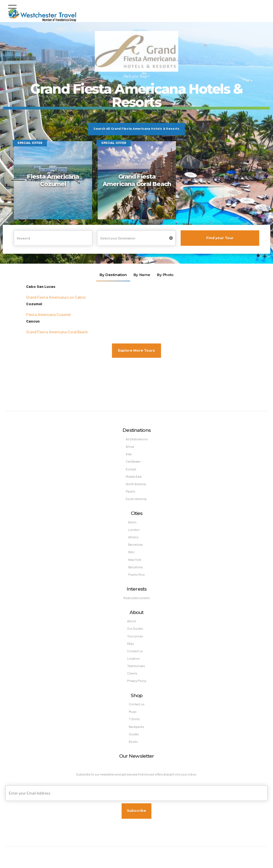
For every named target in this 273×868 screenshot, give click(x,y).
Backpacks (136, 728)
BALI (131, 553)
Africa (130, 447)
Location (133, 659)
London (134, 530)
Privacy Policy (137, 682)
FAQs (130, 644)
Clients (132, 674)
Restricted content (137, 598)
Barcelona (135, 545)
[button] (26, 180)
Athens (133, 538)
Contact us (135, 652)
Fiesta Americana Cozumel (48, 314)
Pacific (131, 492)
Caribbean (133, 462)
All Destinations (137, 439)
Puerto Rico (136, 575)
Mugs (133, 713)
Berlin (132, 523)
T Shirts (134, 720)
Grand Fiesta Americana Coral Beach (57, 332)
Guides (134, 735)
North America (136, 484)
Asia (129, 454)
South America (136, 499)
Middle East (134, 477)
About (132, 622)
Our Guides (135, 629)
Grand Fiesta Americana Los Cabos (56, 297)
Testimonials (136, 667)
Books (133, 743)
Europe (131, 469)
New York (135, 560)
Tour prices (135, 637)
